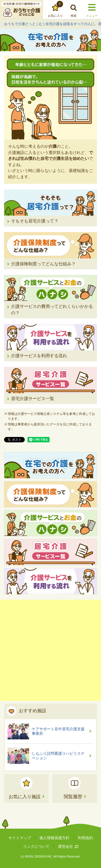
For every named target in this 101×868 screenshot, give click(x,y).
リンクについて (36, 846)
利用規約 (85, 838)
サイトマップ (20, 838)
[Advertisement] (50, 650)
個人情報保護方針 (54, 838)
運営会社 (68, 846)
